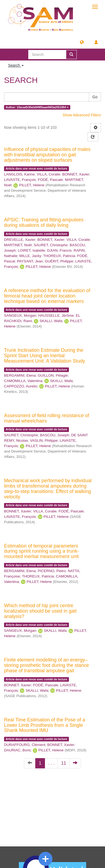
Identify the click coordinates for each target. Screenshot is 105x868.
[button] (82, 42)
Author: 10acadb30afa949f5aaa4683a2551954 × (37, 107)
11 (64, 763)
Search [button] (16, 65)
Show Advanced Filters (82, 115)
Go (95, 97)
